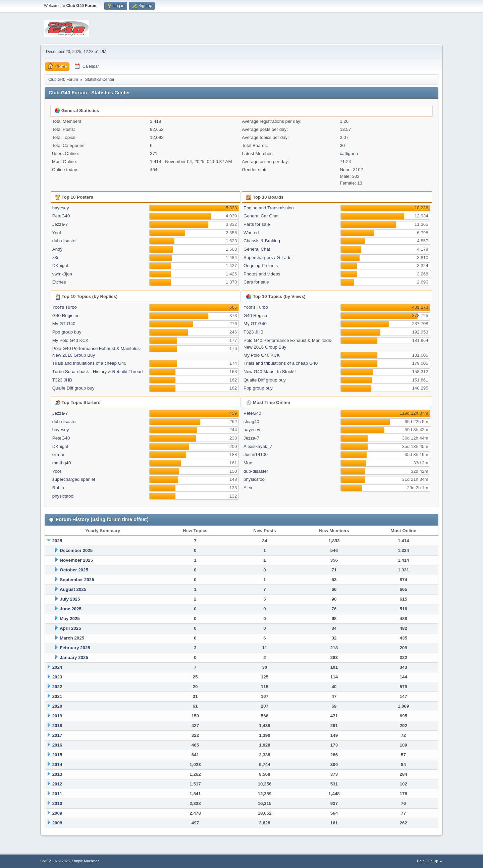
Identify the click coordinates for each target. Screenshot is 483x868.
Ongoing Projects (261, 266)
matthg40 (62, 463)
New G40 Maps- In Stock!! (270, 372)
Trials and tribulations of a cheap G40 (89, 363)
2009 (57, 813)
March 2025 (72, 638)
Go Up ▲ (435, 861)
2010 (57, 803)
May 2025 (70, 619)
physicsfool (63, 496)
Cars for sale (256, 282)
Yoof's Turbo (65, 307)
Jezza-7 (60, 224)
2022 (57, 687)
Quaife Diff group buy (73, 388)
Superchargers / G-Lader (268, 258)
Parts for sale (257, 224)
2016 (57, 745)
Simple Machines (86, 861)
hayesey (61, 208)
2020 (57, 706)
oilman (59, 454)
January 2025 (74, 657)
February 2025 (75, 648)
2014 (57, 764)
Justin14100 (256, 454)
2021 (57, 696)
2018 (57, 726)
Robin (58, 488)
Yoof (57, 233)
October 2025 (74, 570)
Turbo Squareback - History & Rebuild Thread (98, 372)
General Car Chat (261, 216)
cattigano (349, 154)
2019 (57, 716)
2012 (57, 784)
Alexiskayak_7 (258, 446)
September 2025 (77, 580)
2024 (57, 667)
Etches (59, 282)
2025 (57, 541)
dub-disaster (65, 241)
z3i (55, 258)
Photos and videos (262, 274)
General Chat (257, 249)
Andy (57, 249)
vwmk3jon (62, 274)
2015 (57, 755)
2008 (57, 823)
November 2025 (76, 560)
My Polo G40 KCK (70, 340)
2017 (57, 735)
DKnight (60, 266)
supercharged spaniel (74, 479)
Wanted (251, 233)
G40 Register (66, 316)
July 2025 (70, 599)
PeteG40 (61, 216)
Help (421, 861)
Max (248, 463)
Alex (248, 488)
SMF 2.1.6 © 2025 (55, 861)
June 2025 (70, 609)
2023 (57, 677)
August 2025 (73, 589)
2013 (57, 774)
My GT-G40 (64, 324)
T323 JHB (62, 380)
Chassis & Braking (262, 241)
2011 (57, 794)
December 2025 (76, 550)
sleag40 (251, 422)
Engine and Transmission (269, 208)
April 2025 (70, 628)
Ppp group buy (67, 332)
